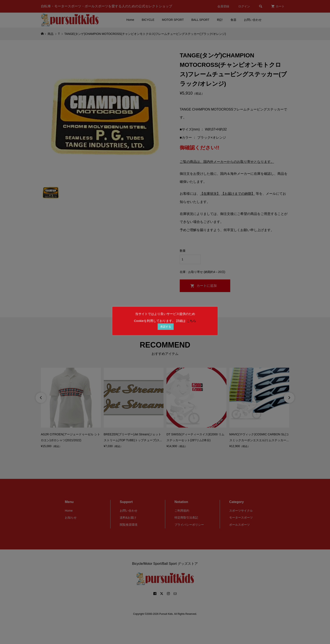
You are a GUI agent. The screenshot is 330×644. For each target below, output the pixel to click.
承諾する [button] (166, 327)
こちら (191, 321)
